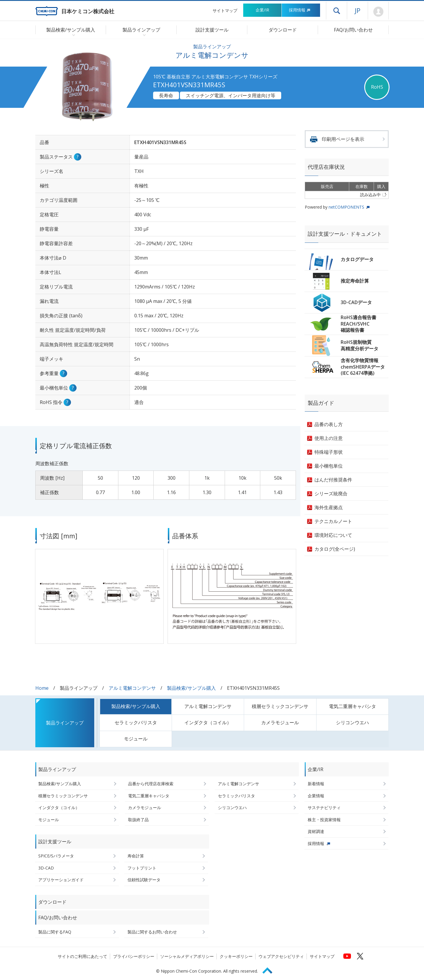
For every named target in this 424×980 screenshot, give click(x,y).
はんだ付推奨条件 (333, 480)
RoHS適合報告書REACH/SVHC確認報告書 (358, 324)
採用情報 (300, 10)
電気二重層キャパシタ (352, 706)
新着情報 (316, 784)
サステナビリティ (324, 807)
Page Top (270, 970)
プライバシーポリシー (134, 956)
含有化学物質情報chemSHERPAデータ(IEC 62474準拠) (363, 367)
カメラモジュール (280, 722)
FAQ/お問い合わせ (353, 30)
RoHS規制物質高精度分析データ (360, 345)
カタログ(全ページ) (335, 549)
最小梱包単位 (329, 466)
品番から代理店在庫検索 (151, 784)
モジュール (136, 739)
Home (42, 688)
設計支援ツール (212, 30)
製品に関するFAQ (55, 932)
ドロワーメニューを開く (337, 11)
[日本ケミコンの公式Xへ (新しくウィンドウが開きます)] (360, 956)
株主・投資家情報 (324, 820)
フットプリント (142, 868)
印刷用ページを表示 (343, 139)
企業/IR (262, 10)
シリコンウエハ (352, 722)
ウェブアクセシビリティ (281, 956)
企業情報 (316, 796)
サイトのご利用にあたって (82, 956)
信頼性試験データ (144, 880)
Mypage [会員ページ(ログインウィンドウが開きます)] (378, 12)
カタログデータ (357, 259)
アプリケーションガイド (61, 880)
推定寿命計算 (355, 281)
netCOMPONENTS (346, 207)
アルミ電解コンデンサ (132, 688)
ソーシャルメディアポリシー (187, 956)
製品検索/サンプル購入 (191, 688)
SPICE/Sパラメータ (56, 856)
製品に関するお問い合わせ (152, 932)
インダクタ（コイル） (208, 722)
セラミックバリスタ (136, 722)
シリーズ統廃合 (331, 494)
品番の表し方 (329, 424)
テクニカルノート (333, 521)
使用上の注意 (329, 438)
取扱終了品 (138, 820)
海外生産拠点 (329, 507)
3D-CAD (46, 868)
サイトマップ (225, 10)
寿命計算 (136, 856)
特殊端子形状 (329, 452)
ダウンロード (283, 30)
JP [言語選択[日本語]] (358, 10)
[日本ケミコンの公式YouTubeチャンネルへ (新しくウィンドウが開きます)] (347, 956)
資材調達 (316, 831)
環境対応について (333, 535)
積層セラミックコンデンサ (280, 706)
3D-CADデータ (356, 302)
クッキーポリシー (236, 956)
